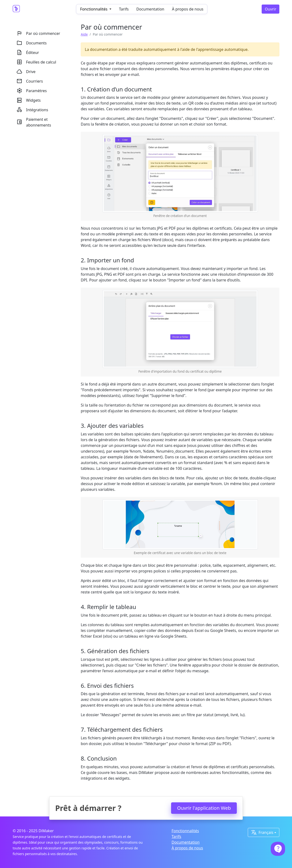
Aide (84, 34)
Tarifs (124, 9)
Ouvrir (270, 9)
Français (262, 832)
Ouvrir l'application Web (204, 808)
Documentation (150, 9)
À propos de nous (188, 9)
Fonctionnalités (185, 831)
